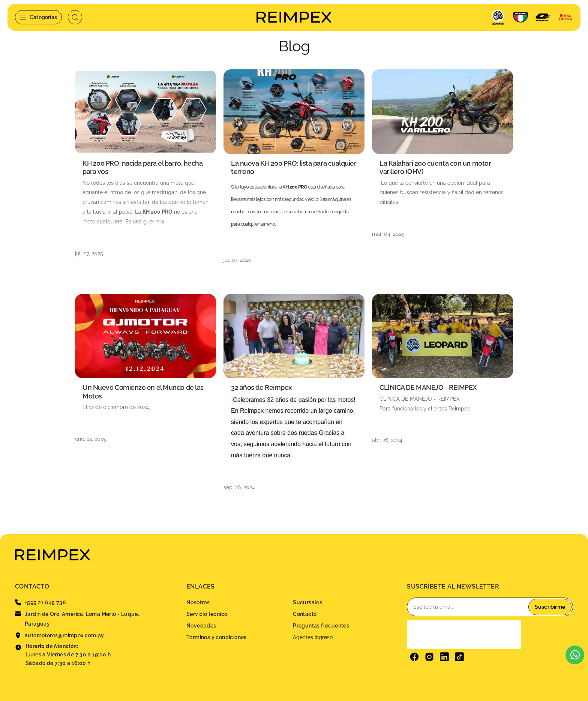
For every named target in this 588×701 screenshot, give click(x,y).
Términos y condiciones (217, 637)
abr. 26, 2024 (387, 440)
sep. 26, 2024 (239, 487)
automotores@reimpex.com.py (59, 635)
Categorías (38, 17)
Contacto (305, 614)
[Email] (490, 607)
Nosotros (198, 602)
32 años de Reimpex (261, 387)
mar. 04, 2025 (388, 234)
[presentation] (464, 635)
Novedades (201, 626)
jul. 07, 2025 (89, 253)
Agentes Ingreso (313, 637)
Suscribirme (550, 607)
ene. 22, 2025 (91, 439)
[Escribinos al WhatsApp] (575, 655)
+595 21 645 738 (40, 602)
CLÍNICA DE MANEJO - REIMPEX (428, 387)
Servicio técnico (207, 614)
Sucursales (307, 602)
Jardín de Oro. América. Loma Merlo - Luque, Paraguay (77, 619)
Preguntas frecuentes (321, 626)
